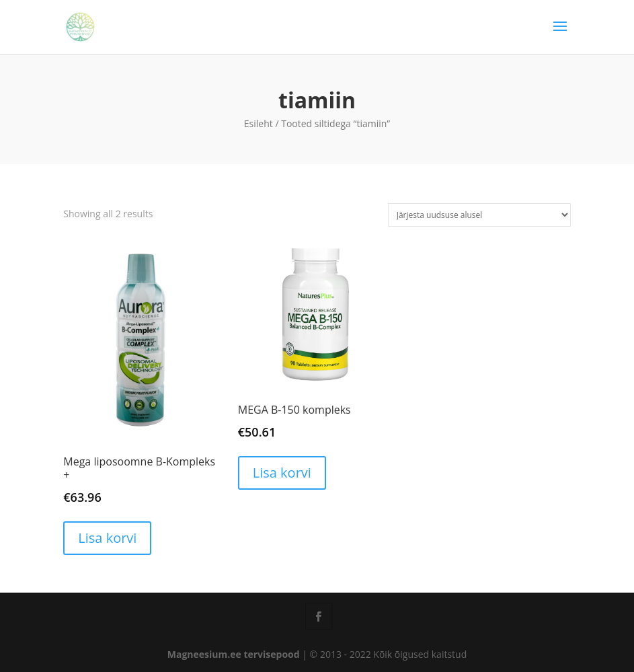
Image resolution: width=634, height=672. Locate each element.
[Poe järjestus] (479, 215)
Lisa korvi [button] (107, 538)
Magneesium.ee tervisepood (234, 654)
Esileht (259, 123)
